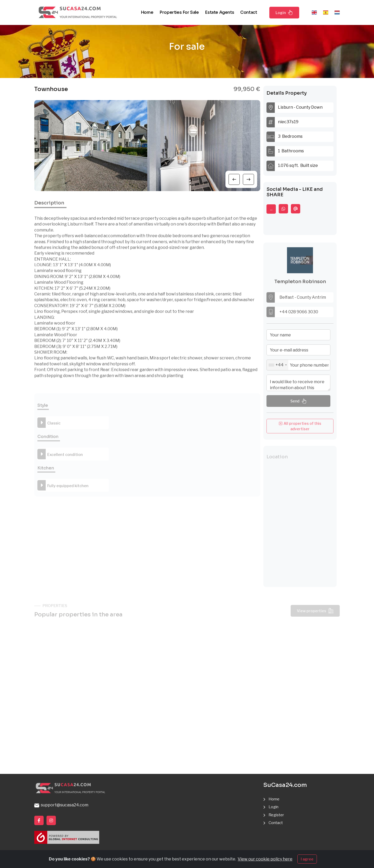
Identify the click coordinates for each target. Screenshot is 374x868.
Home (147, 12)
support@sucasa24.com (61, 805)
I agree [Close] (307, 859)
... (271, 209)
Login (284, 12)
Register (277, 815)
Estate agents (219, 12)
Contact (249, 12)
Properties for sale (179, 12)
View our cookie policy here (265, 859)
